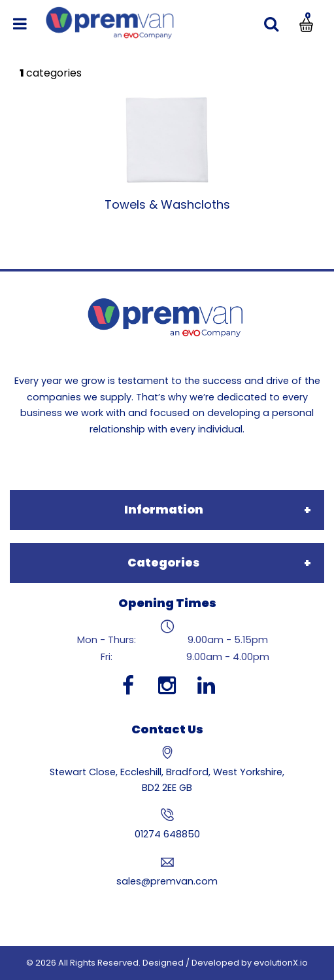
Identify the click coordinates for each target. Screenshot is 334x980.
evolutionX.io (281, 963)
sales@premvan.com (167, 881)
